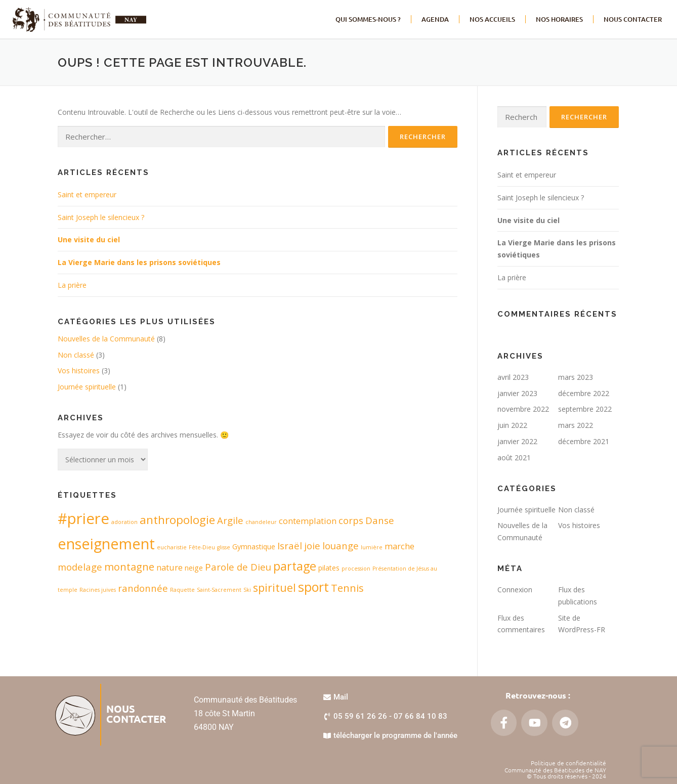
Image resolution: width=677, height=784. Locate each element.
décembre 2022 (584, 393)
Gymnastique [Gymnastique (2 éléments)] (254, 547)
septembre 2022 (585, 409)
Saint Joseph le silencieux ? (101, 217)
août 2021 (514, 458)
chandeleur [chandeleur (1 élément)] (261, 522)
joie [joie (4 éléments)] (312, 546)
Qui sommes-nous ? (368, 19)
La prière (72, 285)
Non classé (76, 355)
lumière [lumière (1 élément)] (372, 547)
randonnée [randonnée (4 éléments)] (143, 588)
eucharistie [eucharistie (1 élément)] (172, 547)
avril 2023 (513, 377)
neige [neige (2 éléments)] (194, 568)
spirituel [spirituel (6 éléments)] (274, 587)
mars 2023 (576, 377)
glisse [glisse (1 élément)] (224, 547)
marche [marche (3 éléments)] (399, 546)
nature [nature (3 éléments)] (170, 567)
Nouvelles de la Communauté (106, 339)
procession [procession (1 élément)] (356, 569)
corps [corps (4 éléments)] (351, 520)
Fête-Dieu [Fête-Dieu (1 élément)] (202, 547)
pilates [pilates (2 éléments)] (329, 568)
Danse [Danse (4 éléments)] (380, 520)
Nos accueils (492, 19)
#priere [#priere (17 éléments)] (83, 518)
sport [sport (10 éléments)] (313, 587)
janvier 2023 (517, 393)
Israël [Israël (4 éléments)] (290, 546)
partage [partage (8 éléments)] (295, 566)
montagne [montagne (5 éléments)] (129, 567)
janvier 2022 (517, 441)
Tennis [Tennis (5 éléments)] (347, 588)
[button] (385, 716)
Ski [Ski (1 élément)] (247, 590)
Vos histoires (79, 371)
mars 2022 (576, 425)
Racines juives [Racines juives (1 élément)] (98, 590)
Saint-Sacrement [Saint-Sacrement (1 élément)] (219, 590)
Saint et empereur (87, 194)
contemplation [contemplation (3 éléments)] (308, 521)
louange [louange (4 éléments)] (341, 546)
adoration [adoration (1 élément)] (124, 522)
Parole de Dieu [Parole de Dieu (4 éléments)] (238, 567)
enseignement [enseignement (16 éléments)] (106, 543)
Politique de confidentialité (568, 763)
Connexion (515, 590)
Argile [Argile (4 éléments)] (230, 520)
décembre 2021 (584, 441)
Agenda (435, 19)
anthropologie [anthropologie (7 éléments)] (177, 520)
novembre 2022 (523, 409)
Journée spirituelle (87, 387)
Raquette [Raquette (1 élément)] (182, 590)
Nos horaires (559, 19)
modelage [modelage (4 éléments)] (80, 567)
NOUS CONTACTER (633, 19)
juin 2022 (512, 425)
